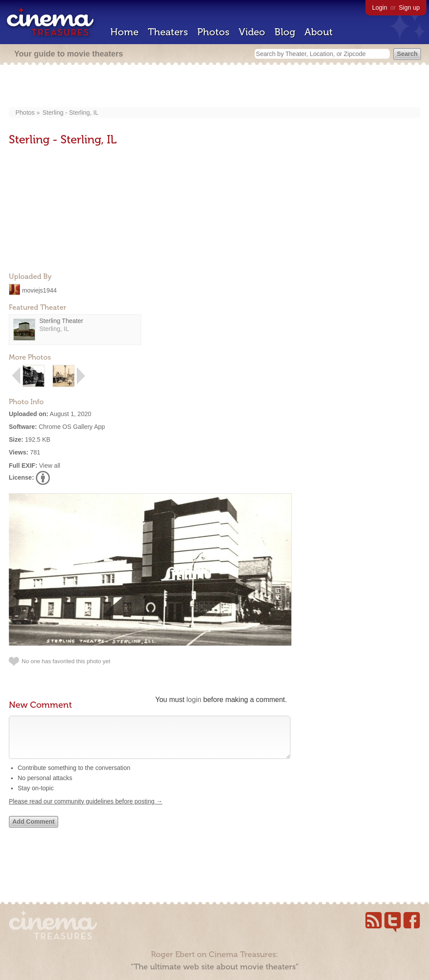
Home (124, 32)
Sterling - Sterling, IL (70, 113)
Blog (285, 32)
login (194, 700)
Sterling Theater (61, 321)
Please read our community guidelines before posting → (86, 810)
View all (49, 466)
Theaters (168, 32)
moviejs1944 (40, 290)
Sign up (409, 8)
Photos (213, 32)
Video (252, 32)
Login (380, 8)
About (319, 32)
